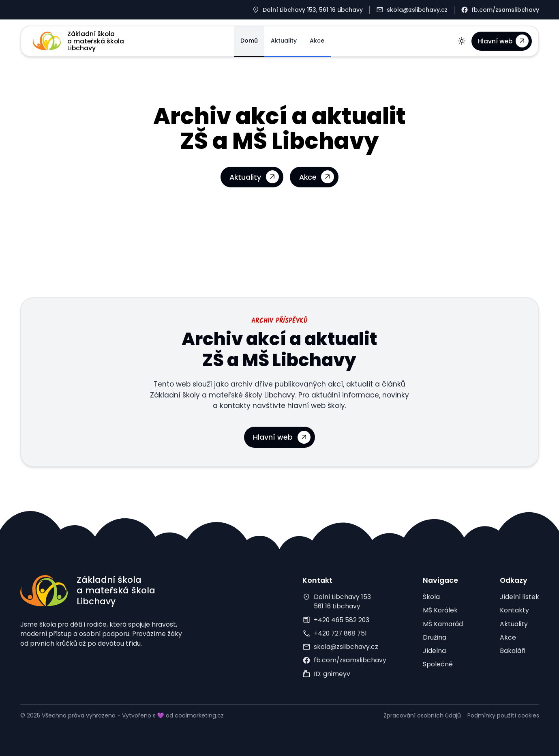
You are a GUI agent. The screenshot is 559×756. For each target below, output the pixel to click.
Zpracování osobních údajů (422, 715)
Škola (431, 597)
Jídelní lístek (519, 597)
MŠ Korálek (440, 610)
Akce (317, 41)
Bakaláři (513, 651)
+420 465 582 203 (342, 620)
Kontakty (514, 610)
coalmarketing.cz (199, 715)
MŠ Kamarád (443, 624)
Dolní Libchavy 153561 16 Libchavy (342, 601)
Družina (435, 637)
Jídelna (434, 651)
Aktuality (284, 41)
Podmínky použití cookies (503, 715)
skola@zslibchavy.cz (346, 647)
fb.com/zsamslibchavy (350, 660)
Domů (249, 41)
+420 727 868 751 (340, 633)
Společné (438, 664)
